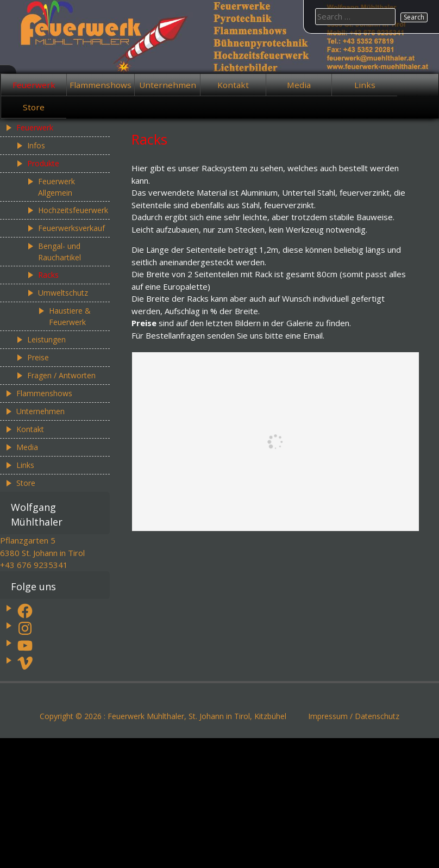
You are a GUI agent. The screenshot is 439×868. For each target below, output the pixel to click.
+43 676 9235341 (34, 565)
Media (299, 85)
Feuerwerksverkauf (71, 228)
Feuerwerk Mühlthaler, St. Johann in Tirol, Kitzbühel (197, 716)
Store (34, 107)
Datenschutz (377, 716)
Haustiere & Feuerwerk (70, 316)
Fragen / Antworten (61, 375)
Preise (38, 357)
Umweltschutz (63, 293)
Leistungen (46, 339)
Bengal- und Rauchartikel (59, 252)
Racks (48, 275)
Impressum (328, 716)
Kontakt (233, 85)
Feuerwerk (34, 85)
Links (365, 85)
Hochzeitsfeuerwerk (73, 210)
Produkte (43, 163)
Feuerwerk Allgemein (57, 187)
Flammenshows (101, 85)
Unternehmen (168, 85)
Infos (36, 145)
